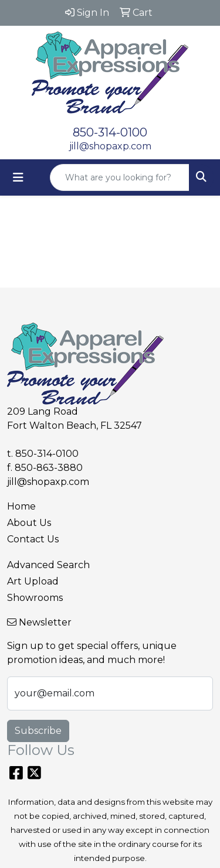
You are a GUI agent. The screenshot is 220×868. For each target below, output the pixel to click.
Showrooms (35, 598)
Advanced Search (48, 565)
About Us (29, 523)
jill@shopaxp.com (110, 146)
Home (21, 506)
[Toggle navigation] (18, 177)
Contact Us (33, 539)
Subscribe (38, 731)
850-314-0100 (110, 132)
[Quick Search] (120, 177)
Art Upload (33, 581)
